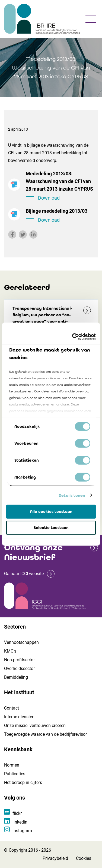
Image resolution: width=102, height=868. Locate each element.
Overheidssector (19, 669)
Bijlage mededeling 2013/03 (60, 216)
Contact (12, 708)
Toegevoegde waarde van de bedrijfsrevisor (45, 734)
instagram (22, 831)
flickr (17, 813)
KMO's (10, 651)
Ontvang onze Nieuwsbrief (33, 552)
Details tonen (72, 495)
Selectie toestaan (51, 528)
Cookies (84, 858)
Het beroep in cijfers (23, 783)
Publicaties (15, 774)
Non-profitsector (19, 660)
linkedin (20, 822)
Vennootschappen (21, 642)
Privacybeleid (55, 858)
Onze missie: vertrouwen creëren (35, 726)
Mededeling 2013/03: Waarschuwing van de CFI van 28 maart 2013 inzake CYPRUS (60, 186)
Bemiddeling (16, 677)
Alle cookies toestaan (51, 512)
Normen (12, 765)
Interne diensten (19, 717)
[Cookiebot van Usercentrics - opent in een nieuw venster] (73, 337)
